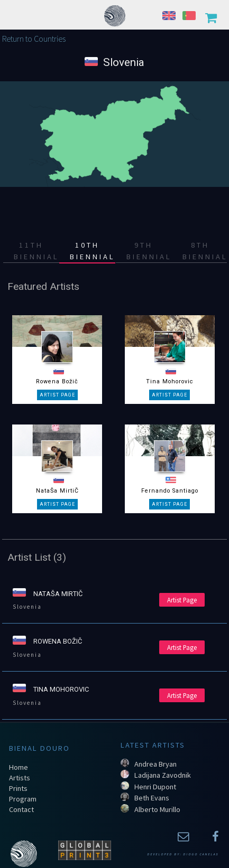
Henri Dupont (155, 787)
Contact (21, 809)
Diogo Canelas (201, 854)
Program (23, 799)
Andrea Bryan (155, 764)
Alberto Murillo (157, 809)
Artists (20, 778)
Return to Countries (34, 39)
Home (19, 767)
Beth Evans (152, 798)
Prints (18, 788)
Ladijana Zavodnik (163, 775)
